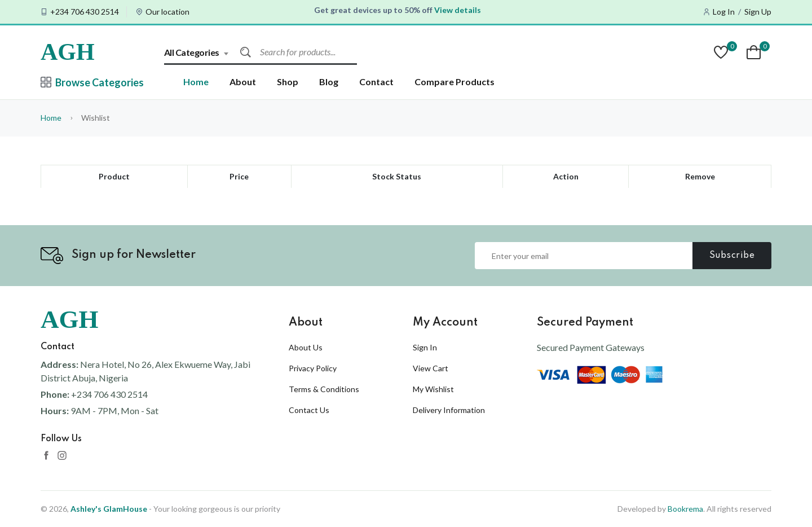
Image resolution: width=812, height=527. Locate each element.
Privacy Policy (313, 368)
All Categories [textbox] (192, 52)
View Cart (431, 368)
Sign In (425, 347)
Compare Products (454, 82)
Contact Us (309, 410)
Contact (376, 82)
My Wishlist (433, 389)
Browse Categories (92, 82)
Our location (167, 12)
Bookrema (685, 509)
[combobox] (202, 52)
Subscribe (732, 256)
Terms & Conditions (324, 389)
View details (458, 10)
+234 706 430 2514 (85, 12)
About (243, 82)
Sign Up (758, 12)
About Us (306, 347)
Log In (724, 12)
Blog (329, 82)
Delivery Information (449, 410)
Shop (288, 82)
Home (196, 82)
